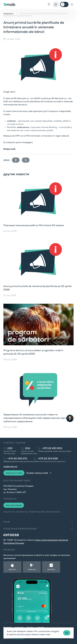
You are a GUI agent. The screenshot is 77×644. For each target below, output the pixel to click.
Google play (32, 569)
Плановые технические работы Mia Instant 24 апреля (34, 225)
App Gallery (51, 569)
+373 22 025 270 (17, 459)
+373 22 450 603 (52, 448)
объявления (8, 13)
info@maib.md (10, 466)
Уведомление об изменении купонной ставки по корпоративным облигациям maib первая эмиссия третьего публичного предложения (37, 418)
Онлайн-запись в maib (37, 473)
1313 (10, 448)
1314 (28, 448)
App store (12, 569)
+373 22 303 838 (48, 459)
